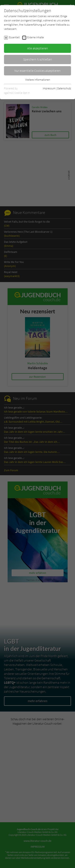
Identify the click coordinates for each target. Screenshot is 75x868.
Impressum (49, 88)
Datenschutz (64, 88)
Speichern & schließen (38, 59)
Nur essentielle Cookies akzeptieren (37, 71)
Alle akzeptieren (38, 48)
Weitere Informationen (38, 80)
